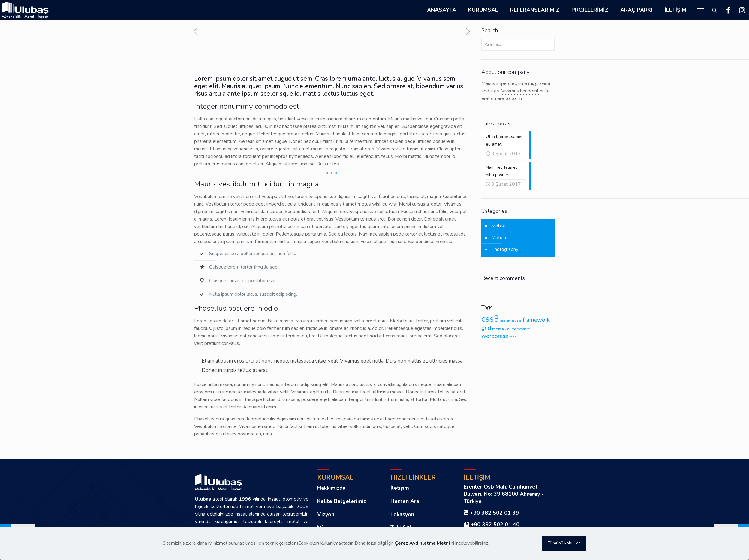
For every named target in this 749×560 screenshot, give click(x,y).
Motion (499, 238)
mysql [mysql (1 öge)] (506, 329)
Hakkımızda (331, 488)
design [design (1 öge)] (505, 321)
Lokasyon (402, 514)
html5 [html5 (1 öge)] (496, 329)
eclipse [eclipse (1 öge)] (516, 321)
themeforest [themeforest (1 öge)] (521, 329)
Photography (505, 249)
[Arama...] (518, 44)
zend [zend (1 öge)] (513, 337)
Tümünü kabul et (564, 543)
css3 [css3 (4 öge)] (490, 319)
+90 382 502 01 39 (494, 513)
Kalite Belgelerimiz (342, 501)
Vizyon (326, 514)
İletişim (400, 488)
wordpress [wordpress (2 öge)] (495, 336)
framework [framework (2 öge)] (536, 320)
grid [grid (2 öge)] (486, 328)
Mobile (498, 226)
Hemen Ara (405, 501)
